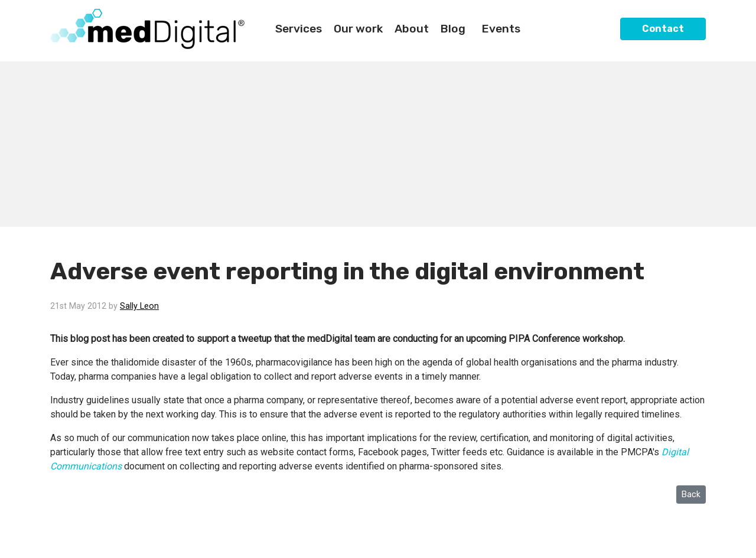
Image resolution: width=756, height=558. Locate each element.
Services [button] (299, 29)
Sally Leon (139, 306)
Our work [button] (358, 29)
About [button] (412, 29)
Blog (453, 29)
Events (501, 29)
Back (691, 495)
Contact (663, 29)
